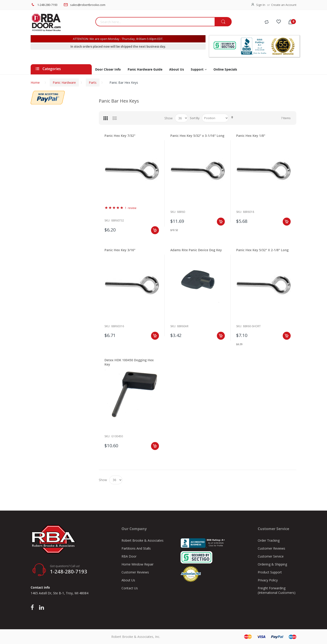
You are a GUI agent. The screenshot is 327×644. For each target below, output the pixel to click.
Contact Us (130, 588)
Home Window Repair (137, 564)
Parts (93, 82)
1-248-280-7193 (47, 5)
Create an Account (284, 5)
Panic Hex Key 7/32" (120, 136)
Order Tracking (269, 540)
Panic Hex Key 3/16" (120, 250)
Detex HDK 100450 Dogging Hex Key (129, 362)
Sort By (195, 118)
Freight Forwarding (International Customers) (277, 590)
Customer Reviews (135, 572)
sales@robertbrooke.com (88, 5)
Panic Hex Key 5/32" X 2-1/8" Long (262, 250)
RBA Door (129, 556)
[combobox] (155, 22)
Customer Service (271, 556)
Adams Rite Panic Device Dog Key (196, 250)
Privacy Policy (268, 580)
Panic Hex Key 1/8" (251, 136)
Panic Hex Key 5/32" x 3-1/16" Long (197, 136)
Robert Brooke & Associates (142, 540)
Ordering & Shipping (272, 564)
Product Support (270, 572)
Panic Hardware (64, 82)
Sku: (107, 220)
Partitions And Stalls (136, 548)
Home (35, 82)
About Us (128, 580)
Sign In (261, 5)
